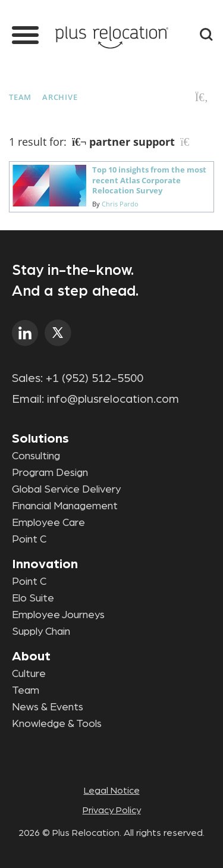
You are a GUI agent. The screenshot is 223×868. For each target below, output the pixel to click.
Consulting (36, 456)
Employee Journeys (58, 615)
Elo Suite (33, 598)
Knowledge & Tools (57, 724)
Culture (29, 674)
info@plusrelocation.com (113, 399)
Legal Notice (112, 791)
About (31, 656)
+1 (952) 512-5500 (95, 378)
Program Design (50, 473)
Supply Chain (41, 632)
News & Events (48, 707)
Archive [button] (60, 97)
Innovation (45, 564)
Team (20, 97)
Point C (29, 540)
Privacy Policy (112, 810)
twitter (58, 333)
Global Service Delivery (66, 490)
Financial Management (65, 506)
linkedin (25, 333)
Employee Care (48, 523)
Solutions (40, 438)
